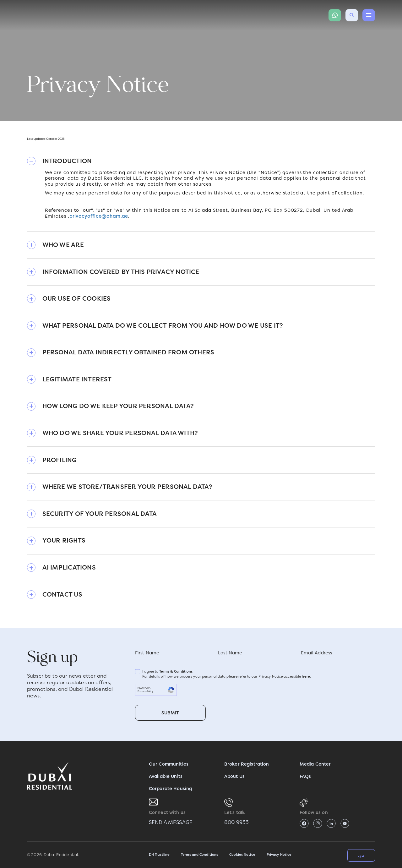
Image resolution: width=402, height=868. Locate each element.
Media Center (315, 764)
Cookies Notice (242, 855)
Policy (150, 691)
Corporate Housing (170, 789)
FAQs (305, 776)
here (306, 677)
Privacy (142, 691)
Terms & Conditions (176, 671)
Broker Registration (247, 764)
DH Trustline (159, 855)
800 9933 (236, 822)
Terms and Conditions (199, 855)
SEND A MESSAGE (171, 822)
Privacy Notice (279, 855)
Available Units (166, 776)
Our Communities (169, 764)
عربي (361, 855)
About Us (234, 776)
